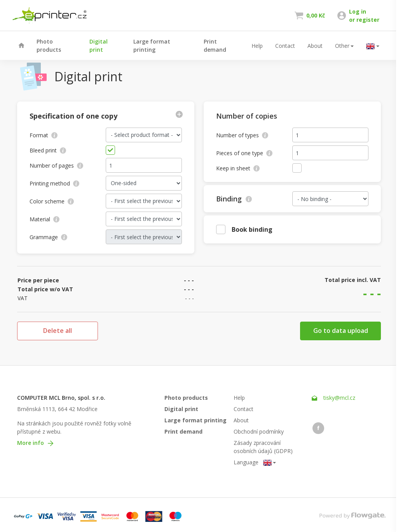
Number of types (242, 135)
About (315, 46)
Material (45, 219)
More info (35, 443)
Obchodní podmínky (259, 431)
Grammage (48, 237)
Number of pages (56, 165)
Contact (285, 46)
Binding (234, 199)
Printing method (54, 183)
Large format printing (152, 45)
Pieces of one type (244, 153)
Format (44, 135)
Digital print (99, 45)
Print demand (215, 45)
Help (257, 46)
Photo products (49, 45)
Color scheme (52, 201)
